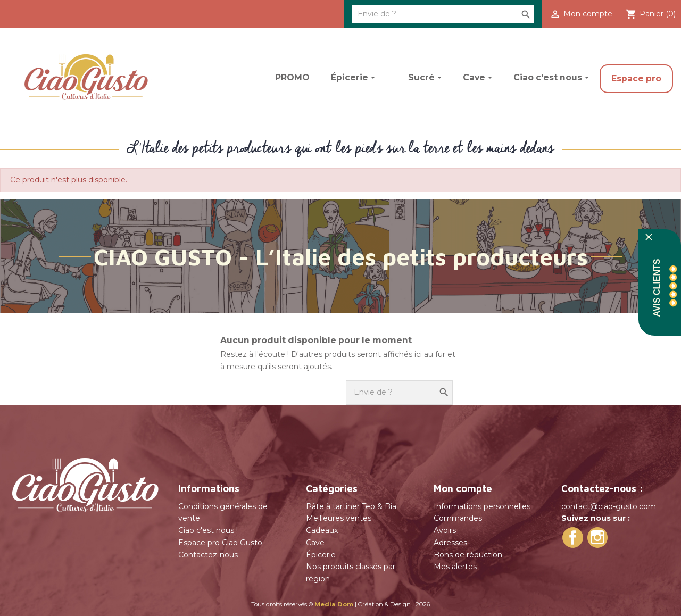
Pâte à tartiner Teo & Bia (351, 506)
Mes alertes (455, 567)
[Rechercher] (443, 14)
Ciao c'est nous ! (208, 530)
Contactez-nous (208, 555)
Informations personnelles (482, 506)
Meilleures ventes (339, 518)
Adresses (450, 543)
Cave (315, 543)
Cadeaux (322, 530)
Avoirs (445, 530)
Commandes (458, 518)
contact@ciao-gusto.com (609, 506)
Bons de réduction (468, 555)
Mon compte (463, 488)
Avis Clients (657, 288)
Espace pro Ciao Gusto (220, 543)
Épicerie (321, 555)
